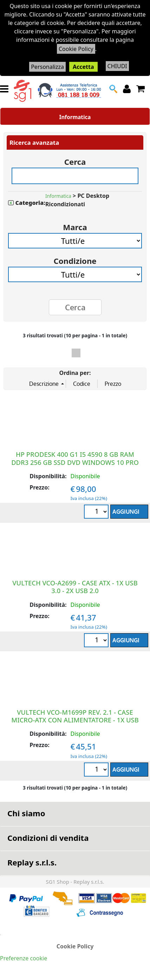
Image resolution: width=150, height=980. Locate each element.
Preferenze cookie (24, 958)
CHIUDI (117, 66)
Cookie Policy (76, 49)
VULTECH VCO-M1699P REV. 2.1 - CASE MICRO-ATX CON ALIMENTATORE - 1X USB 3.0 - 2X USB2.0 (75, 720)
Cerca (75, 159)
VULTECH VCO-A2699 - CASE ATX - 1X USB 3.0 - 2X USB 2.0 (75, 587)
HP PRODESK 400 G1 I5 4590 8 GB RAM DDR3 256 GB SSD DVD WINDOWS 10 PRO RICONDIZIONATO (75, 462)
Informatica (75, 117)
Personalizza (47, 67)
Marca (75, 225)
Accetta (83, 67)
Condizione (75, 258)
